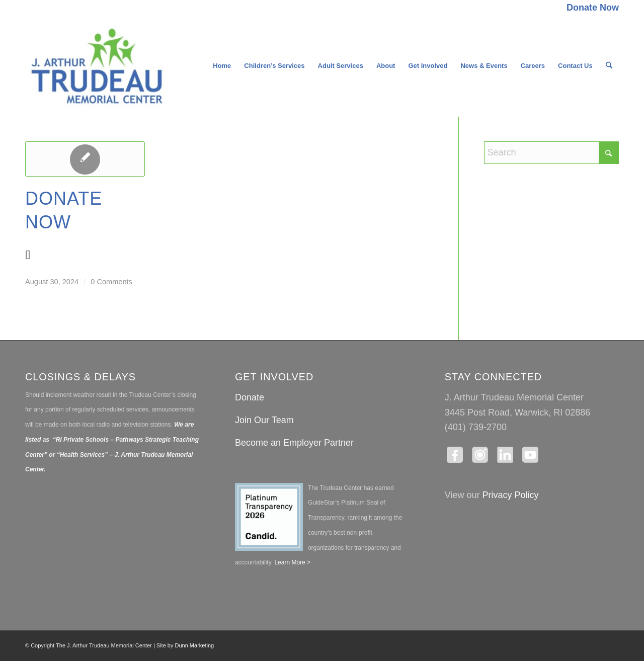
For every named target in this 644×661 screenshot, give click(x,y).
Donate (250, 397)
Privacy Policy (511, 495)
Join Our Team (264, 420)
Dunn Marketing (195, 645)
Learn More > (292, 562)
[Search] (609, 66)
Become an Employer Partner (294, 443)
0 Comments (111, 282)
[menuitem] (590, 8)
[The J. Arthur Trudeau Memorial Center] (97, 66)
